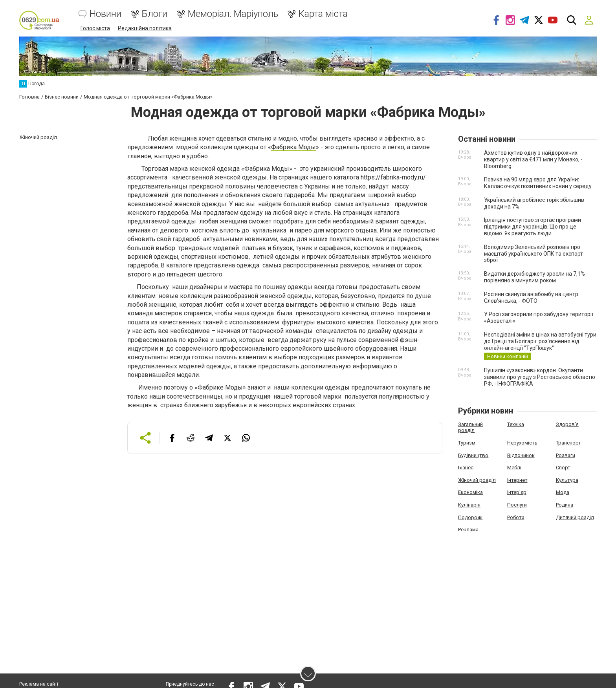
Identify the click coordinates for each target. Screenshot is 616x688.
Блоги (155, 14)
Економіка (470, 492)
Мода (563, 492)
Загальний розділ (470, 427)
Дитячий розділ (575, 517)
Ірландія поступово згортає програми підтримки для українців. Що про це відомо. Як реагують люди (533, 227)
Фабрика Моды (293, 147)
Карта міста (323, 14)
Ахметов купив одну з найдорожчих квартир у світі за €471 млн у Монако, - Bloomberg (533, 159)
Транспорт (568, 443)
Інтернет (517, 480)
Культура (567, 480)
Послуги (517, 505)
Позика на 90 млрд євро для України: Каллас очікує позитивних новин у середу (538, 183)
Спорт (563, 468)
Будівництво (473, 455)
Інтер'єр (517, 492)
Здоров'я (567, 424)
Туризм (467, 443)
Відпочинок (521, 455)
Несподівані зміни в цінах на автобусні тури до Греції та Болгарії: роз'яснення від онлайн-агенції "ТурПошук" (540, 341)
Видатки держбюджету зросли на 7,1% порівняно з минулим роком (534, 277)
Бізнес (466, 468)
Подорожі (470, 517)
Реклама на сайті (39, 684)
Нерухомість (522, 443)
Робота (516, 517)
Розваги (566, 455)
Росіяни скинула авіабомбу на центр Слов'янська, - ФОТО (531, 297)
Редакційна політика (145, 28)
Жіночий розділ (477, 480)
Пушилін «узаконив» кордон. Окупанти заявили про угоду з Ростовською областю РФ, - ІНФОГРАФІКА (540, 377)
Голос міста (95, 28)
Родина (565, 505)
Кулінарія (469, 505)
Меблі (514, 468)
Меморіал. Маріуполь (233, 14)
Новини (105, 14)
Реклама (468, 530)
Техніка (516, 424)
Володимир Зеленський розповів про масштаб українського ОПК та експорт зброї (533, 254)
